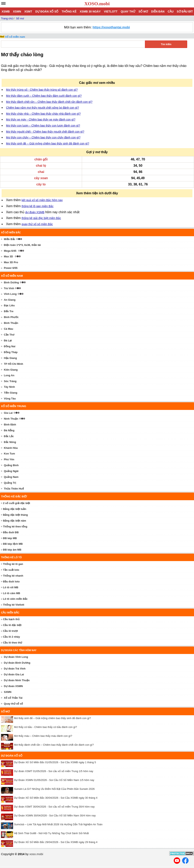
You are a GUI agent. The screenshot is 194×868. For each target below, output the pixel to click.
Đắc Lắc (9, 436)
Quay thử (128, 11)
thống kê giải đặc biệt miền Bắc (41, 218)
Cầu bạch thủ (11, 619)
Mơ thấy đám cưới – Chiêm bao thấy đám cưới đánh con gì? (44, 96)
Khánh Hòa (11, 448)
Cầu (171, 11)
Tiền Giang (11, 393)
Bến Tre (9, 311)
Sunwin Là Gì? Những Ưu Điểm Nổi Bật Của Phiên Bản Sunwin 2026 (54, 789)
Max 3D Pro (11, 262)
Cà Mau (8, 329)
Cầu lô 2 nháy (11, 637)
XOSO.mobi (97, 4)
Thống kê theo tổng (15, 527)
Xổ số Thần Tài (13, 698)
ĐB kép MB (10, 538)
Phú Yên (9, 459)
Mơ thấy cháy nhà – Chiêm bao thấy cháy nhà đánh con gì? (43, 114)
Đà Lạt (8, 340)
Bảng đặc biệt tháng (15, 515)
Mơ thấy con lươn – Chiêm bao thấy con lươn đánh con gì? (43, 126)
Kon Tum (9, 454)
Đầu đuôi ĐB (11, 532)
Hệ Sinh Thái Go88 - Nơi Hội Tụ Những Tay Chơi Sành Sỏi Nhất (51, 833)
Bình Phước (11, 317)
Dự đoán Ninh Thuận (17, 680)
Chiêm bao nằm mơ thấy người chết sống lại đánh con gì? (43, 108)
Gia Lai (8, 413)
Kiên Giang (11, 370)
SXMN (8, 692)
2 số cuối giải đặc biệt (17, 503)
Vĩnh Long (10, 294)
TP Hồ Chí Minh (13, 364)
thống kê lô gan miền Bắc (37, 206)
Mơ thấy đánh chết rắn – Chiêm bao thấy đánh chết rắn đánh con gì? (49, 102)
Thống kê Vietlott (14, 605)
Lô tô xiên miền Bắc (15, 599)
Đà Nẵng (9, 430)
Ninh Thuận (11, 419)
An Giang (10, 300)
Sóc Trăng (10, 381)
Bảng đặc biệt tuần (15, 509)
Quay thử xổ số (13, 704)
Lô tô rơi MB (11, 587)
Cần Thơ (9, 335)
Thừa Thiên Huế (14, 489)
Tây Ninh (9, 387)
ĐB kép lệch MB (13, 544)
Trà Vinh (9, 288)
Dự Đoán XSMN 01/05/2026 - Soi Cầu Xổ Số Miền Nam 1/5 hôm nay (54, 780)
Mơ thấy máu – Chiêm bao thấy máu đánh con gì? (43, 736)
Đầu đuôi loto (11, 582)
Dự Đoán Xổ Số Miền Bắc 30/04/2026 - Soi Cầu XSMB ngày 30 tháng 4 (56, 798)
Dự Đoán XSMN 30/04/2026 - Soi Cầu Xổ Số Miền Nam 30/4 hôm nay (55, 816)
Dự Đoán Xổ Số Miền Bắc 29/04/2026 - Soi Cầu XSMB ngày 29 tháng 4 (56, 842)
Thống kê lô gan (13, 564)
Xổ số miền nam (15, 37)
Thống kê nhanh (13, 576)
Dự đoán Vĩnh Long (16, 657)
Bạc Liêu (9, 305)
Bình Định (10, 425)
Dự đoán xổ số (47, 11)
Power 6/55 (11, 268)
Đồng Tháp (11, 352)
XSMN (17, 11)
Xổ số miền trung (14, 406)
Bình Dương (11, 282)
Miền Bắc (10, 239)
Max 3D (8, 256)
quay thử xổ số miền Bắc (37, 224)
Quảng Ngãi (11, 471)
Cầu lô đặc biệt (12, 625)
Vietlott (111, 11)
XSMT (28, 11)
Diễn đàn (158, 11)
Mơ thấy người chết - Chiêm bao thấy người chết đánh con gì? (45, 132)
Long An (9, 375)
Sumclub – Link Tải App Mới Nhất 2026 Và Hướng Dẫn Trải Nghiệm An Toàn (58, 824)
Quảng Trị (10, 483)
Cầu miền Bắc (10, 613)
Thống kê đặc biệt (14, 496)
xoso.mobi (36, 854)
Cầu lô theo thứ (13, 643)
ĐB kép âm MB (12, 550)
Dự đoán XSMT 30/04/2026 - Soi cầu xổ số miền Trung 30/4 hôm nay (54, 807)
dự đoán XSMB (35, 212)
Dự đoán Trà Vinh (15, 669)
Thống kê (69, 11)
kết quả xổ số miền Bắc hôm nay (42, 200)
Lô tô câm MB (12, 593)
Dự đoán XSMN (13, 686)
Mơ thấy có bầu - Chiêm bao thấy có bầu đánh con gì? (46, 727)
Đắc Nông (10, 442)
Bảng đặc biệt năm (15, 521)
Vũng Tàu (10, 399)
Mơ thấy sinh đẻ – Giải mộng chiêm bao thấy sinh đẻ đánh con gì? (48, 143)
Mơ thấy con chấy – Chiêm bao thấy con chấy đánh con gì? (43, 137)
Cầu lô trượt (10, 631)
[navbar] (3, 3)
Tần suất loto (11, 570)
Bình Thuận (11, 323)
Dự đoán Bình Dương (17, 663)
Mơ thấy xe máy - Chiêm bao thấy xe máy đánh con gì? (41, 120)
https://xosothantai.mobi (111, 27)
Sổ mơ (143, 11)
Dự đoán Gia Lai (14, 674)
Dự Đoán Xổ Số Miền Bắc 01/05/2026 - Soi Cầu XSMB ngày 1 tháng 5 (55, 762)
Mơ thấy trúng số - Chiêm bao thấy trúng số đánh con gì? (42, 90)
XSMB (6, 11)
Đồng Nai (10, 346)
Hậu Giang (10, 358)
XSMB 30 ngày (90, 11)
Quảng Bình (11, 465)
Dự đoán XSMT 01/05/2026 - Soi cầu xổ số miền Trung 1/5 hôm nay (54, 771)
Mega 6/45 (10, 251)
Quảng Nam (11, 477)
